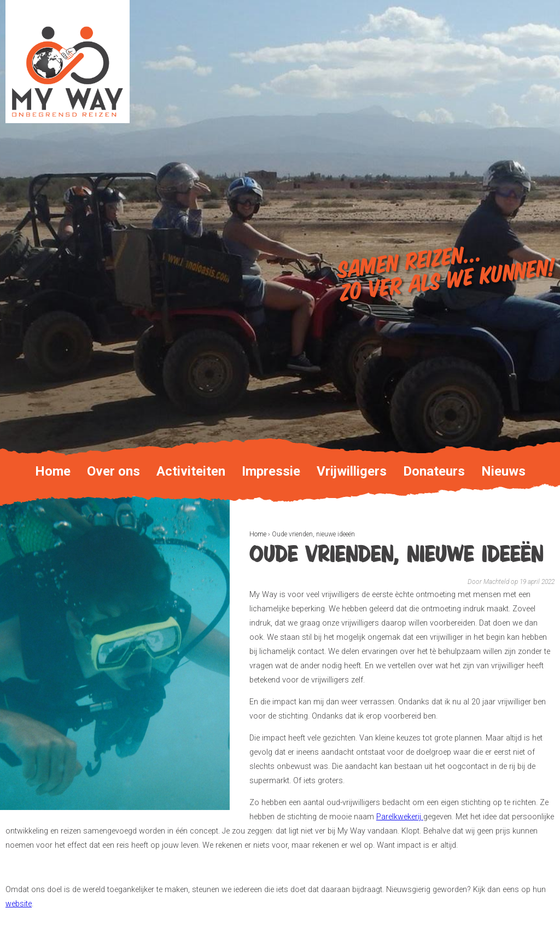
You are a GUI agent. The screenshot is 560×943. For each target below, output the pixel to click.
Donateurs (434, 471)
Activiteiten (191, 471)
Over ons (113, 471)
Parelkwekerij (400, 817)
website (19, 904)
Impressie (271, 471)
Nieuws (503, 471)
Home (258, 534)
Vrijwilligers (352, 471)
